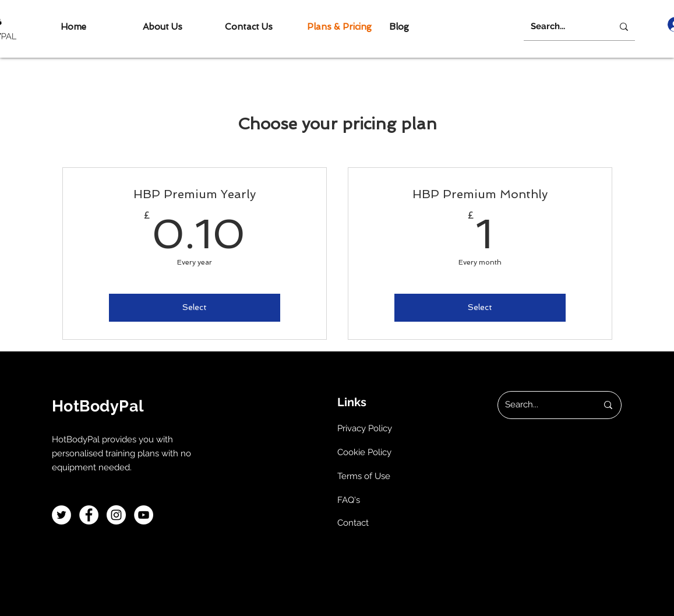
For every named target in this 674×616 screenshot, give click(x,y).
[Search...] (560, 27)
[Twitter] (61, 515)
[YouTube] (144, 515)
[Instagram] (116, 515)
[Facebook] (89, 515)
